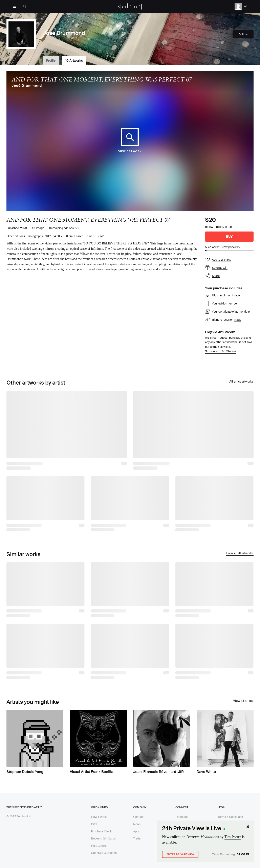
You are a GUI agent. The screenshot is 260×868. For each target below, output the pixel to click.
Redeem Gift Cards (103, 838)
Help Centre (99, 846)
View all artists (243, 701)
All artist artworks (241, 382)
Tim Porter (233, 837)
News (137, 824)
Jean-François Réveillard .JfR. (159, 772)
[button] (229, 276)
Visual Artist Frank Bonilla (92, 772)
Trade (238, 320)
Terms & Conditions (230, 817)
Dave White (206, 772)
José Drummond (27, 86)
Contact (138, 817)
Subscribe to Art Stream (221, 351)
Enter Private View (180, 854)
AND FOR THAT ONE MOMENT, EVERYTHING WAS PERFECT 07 (102, 79)
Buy (229, 237)
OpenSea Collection (104, 853)
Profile (51, 61)
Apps (136, 831)
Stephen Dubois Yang (25, 772)
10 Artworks (74, 61)
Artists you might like (33, 702)
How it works (99, 817)
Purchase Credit (101, 831)
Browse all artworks (240, 553)
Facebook (182, 817)
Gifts (94, 824)
